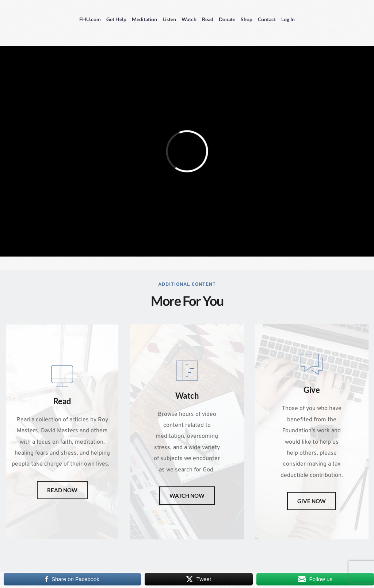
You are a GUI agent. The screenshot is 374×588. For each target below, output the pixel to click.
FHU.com (90, 19)
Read (208, 19)
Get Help (116, 19)
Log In (288, 19)
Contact (267, 19)
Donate (227, 19)
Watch (189, 19)
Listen (169, 19)
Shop (247, 19)
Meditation (144, 19)
